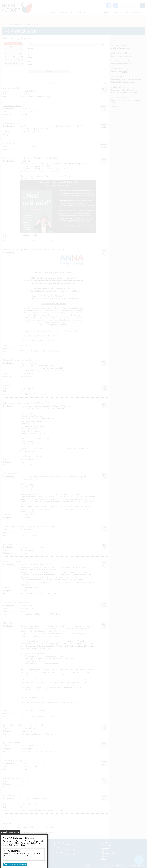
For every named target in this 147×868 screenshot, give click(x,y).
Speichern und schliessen (15, 864)
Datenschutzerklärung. (18, 845)
